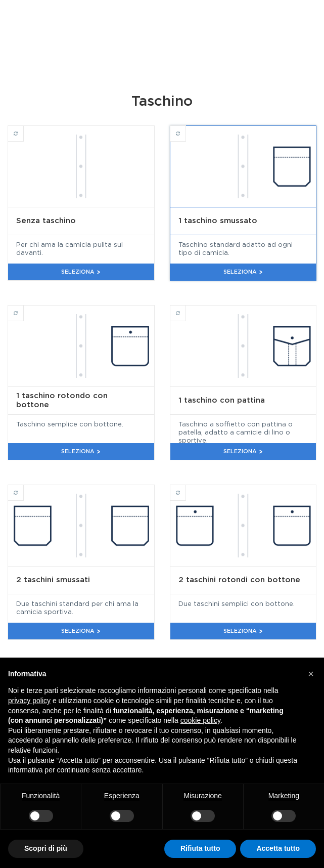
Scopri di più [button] (46, 848)
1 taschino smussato (186, 129)
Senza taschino (24, 129)
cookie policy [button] (200, 720)
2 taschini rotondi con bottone (186, 488)
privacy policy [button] (29, 701)
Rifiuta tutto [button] (200, 848)
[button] (311, 674)
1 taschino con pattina (186, 309)
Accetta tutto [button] (278, 848)
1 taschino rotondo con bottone (24, 309)
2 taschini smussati (24, 488)
